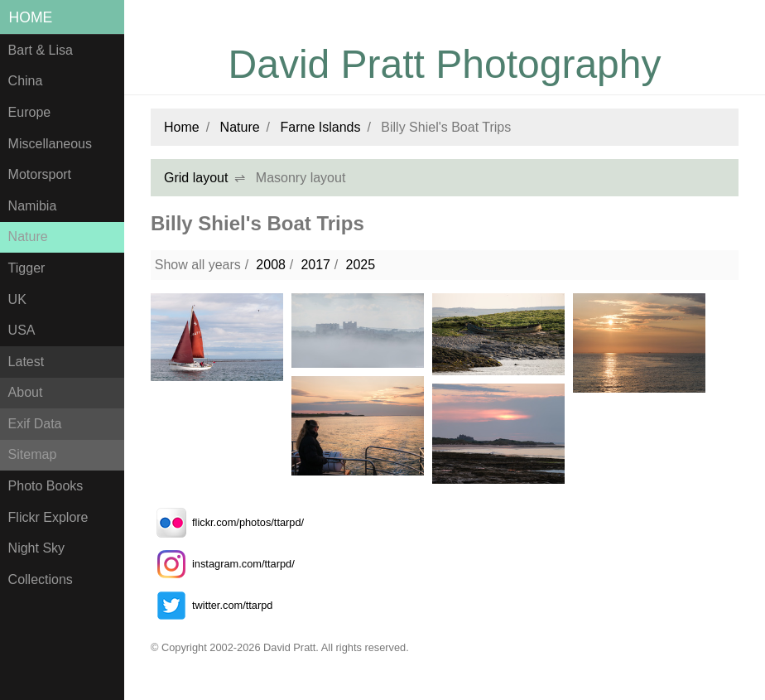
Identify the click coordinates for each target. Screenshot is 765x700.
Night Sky (36, 548)
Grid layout (196, 178)
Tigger (27, 268)
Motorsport (40, 174)
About (26, 392)
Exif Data (35, 424)
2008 (271, 265)
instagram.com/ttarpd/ (223, 564)
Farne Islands (321, 127)
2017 (315, 265)
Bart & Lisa (41, 50)
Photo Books (46, 486)
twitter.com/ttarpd (212, 605)
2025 (360, 265)
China (26, 81)
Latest (26, 362)
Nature (28, 237)
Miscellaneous (50, 144)
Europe (30, 112)
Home (31, 17)
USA (22, 330)
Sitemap (33, 454)
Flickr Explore (48, 517)
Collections (41, 579)
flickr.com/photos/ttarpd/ (227, 522)
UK (17, 299)
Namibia (33, 206)
